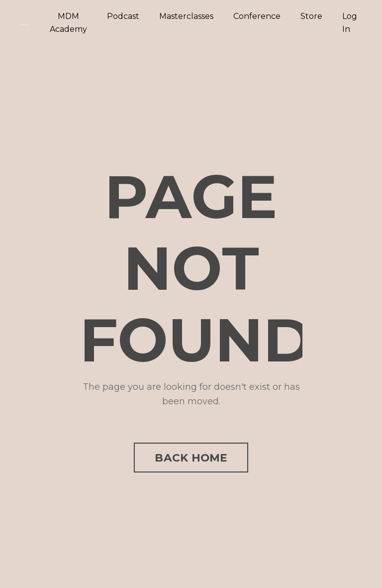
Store (311, 16)
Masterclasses (186, 16)
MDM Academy (68, 23)
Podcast (123, 16)
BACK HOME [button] (191, 458)
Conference (257, 16)
